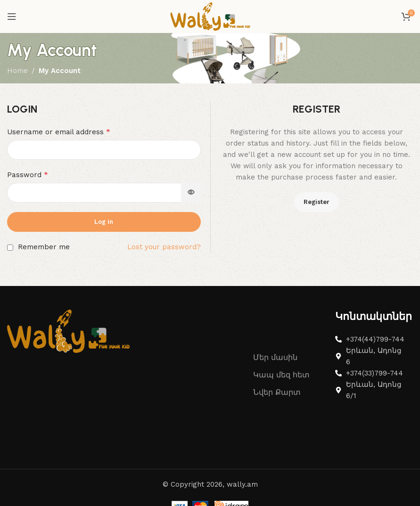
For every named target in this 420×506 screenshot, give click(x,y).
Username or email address (59, 132)
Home (17, 71)
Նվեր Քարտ (277, 392)
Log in (104, 222)
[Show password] (191, 193)
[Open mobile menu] (12, 16)
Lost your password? (164, 247)
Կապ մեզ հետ (281, 375)
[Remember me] (10, 248)
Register (317, 202)
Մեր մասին (275, 357)
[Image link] (68, 331)
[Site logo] (210, 16)
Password (28, 175)
